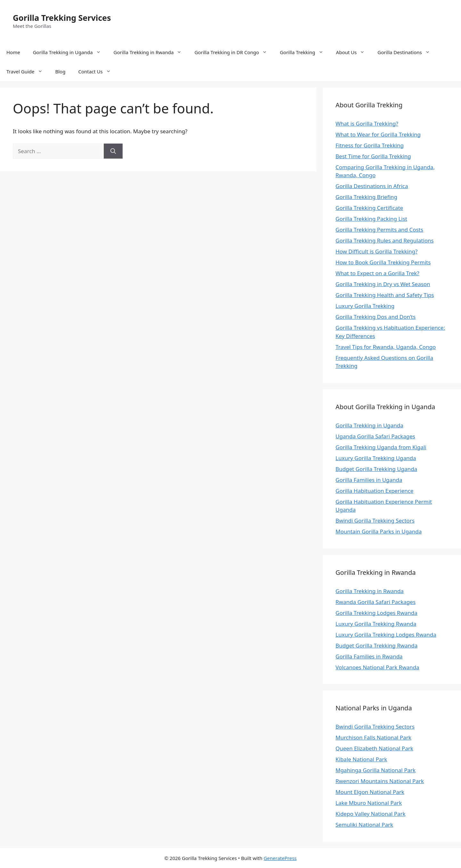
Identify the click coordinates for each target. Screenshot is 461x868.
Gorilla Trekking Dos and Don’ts (376, 317)
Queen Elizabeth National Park (374, 748)
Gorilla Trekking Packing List (371, 219)
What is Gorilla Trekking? (367, 124)
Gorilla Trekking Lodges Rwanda (376, 613)
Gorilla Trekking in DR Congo (234, 52)
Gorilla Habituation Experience (374, 491)
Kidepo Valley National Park (371, 814)
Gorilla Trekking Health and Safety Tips (385, 295)
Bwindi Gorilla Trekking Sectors (375, 521)
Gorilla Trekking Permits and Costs (379, 230)
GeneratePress (280, 858)
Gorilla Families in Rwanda (369, 656)
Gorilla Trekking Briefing (366, 197)
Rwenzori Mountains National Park (380, 781)
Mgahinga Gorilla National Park (376, 770)
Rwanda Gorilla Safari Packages (376, 602)
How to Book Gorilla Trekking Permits (383, 262)
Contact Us (97, 71)
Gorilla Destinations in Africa (372, 186)
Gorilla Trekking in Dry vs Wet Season (383, 284)
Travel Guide (28, 71)
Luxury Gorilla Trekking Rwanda (376, 624)
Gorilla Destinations (407, 52)
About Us (354, 52)
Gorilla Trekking (305, 52)
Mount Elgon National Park (370, 792)
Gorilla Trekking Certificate (369, 208)
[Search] (113, 151)
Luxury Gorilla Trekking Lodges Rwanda (386, 635)
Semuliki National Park (364, 825)
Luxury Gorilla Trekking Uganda (376, 458)
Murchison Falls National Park (373, 737)
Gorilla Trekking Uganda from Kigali (381, 447)
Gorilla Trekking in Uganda (70, 52)
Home (13, 52)
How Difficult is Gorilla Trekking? (376, 251)
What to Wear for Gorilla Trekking (378, 134)
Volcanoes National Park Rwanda (377, 667)
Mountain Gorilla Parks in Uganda (379, 531)
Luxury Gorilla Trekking (365, 306)
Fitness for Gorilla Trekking (370, 145)
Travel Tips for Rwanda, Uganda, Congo (386, 347)
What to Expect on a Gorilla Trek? (377, 273)
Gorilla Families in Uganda (369, 480)
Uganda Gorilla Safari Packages (375, 436)
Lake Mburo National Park (369, 803)
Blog (61, 71)
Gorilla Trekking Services (62, 18)
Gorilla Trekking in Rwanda (151, 52)
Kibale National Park (361, 759)
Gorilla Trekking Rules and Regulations (385, 240)
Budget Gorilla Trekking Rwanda (376, 645)
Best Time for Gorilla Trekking (373, 156)
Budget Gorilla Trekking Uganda (376, 469)
